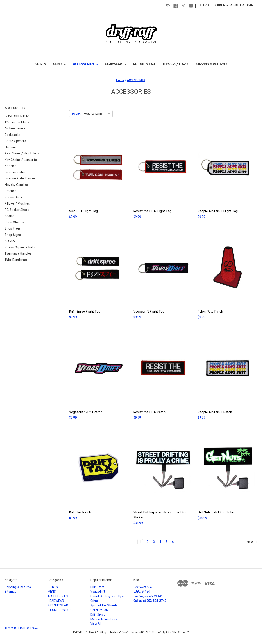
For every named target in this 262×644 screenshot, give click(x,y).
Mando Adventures (104, 619)
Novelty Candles (16, 185)
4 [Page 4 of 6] (160, 542)
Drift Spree (98, 615)
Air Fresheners (15, 128)
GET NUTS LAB (144, 64)
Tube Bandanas (16, 260)
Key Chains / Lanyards (21, 160)
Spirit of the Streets (104, 605)
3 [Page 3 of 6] (154, 542)
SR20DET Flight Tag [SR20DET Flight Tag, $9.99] (84, 211)
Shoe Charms (14, 222)
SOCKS (10, 241)
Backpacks (12, 135)
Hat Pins (11, 147)
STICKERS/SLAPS (175, 64)
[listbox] (98, 114)
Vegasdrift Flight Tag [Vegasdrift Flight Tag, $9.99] (149, 312)
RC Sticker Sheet (17, 210)
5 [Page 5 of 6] (167, 542)
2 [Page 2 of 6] (148, 542)
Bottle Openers (15, 141)
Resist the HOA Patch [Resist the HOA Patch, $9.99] (149, 412)
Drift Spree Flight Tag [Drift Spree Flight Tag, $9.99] (85, 312)
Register (237, 5)
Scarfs (9, 216)
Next (252, 542)
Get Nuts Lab (99, 610)
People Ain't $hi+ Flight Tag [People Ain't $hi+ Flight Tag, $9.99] (218, 211)
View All (96, 624)
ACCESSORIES (85, 64)
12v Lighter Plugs (17, 122)
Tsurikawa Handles (18, 253)
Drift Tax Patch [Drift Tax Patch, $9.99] (80, 512)
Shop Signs (13, 235)
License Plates (15, 172)
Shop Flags (13, 228)
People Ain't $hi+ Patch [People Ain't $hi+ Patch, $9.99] (215, 412)
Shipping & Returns (211, 64)
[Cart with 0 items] (251, 5)
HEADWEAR (116, 64)
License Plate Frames (20, 178)
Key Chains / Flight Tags (22, 153)
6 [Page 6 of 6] (173, 542)
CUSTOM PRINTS (17, 116)
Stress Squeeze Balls (20, 247)
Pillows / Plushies (17, 203)
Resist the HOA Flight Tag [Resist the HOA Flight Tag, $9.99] (152, 211)
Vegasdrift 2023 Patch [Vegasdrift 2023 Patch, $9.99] (86, 412)
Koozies (11, 166)
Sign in (220, 5)
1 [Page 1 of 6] (140, 542)
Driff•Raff (97, 587)
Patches (11, 191)
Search (205, 5)
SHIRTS (41, 64)
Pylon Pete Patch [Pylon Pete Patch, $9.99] (210, 312)
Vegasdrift (98, 592)
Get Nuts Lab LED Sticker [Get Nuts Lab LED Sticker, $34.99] (216, 512)
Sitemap (11, 592)
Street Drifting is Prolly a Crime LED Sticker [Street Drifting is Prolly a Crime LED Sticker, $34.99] (160, 515)
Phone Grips (13, 197)
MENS (59, 64)
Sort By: (76, 114)
